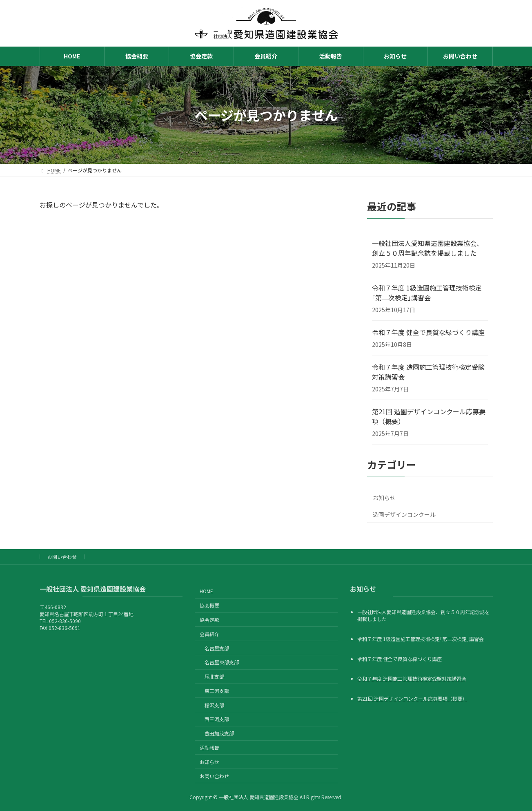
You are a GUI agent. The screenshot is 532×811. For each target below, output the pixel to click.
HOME (206, 591)
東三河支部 (217, 690)
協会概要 (209, 605)
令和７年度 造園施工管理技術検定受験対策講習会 (428, 372)
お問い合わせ (62, 557)
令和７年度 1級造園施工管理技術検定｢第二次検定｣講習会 (427, 293)
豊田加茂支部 (219, 733)
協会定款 (209, 620)
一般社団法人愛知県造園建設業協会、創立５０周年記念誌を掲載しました (427, 248)
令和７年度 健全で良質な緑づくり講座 (428, 332)
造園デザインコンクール (404, 514)
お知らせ (384, 498)
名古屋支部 (217, 648)
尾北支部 (214, 676)
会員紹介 (209, 633)
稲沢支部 (214, 705)
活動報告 (209, 747)
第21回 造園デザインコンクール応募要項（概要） (429, 416)
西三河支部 (217, 719)
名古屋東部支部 (222, 662)
